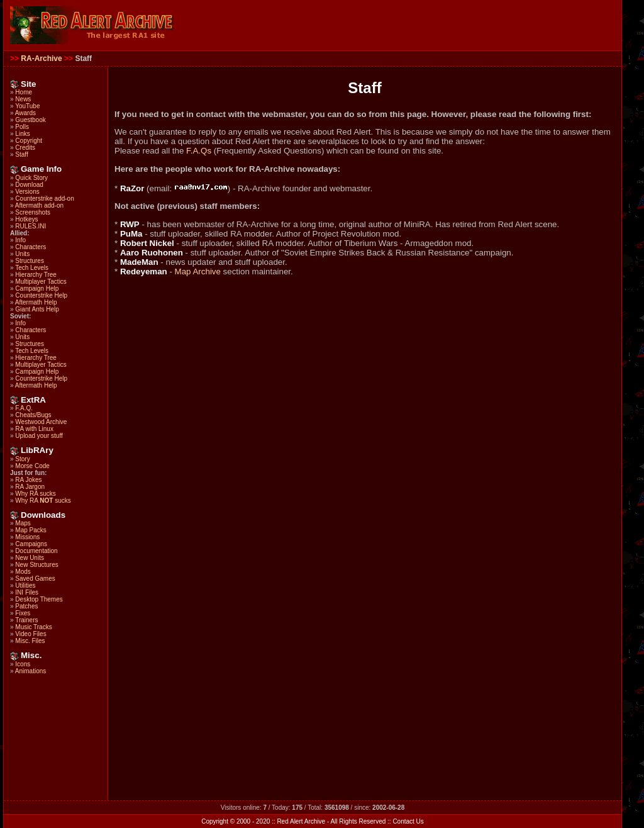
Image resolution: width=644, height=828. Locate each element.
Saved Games (35, 579)
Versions (27, 192)
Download (29, 185)
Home (24, 92)
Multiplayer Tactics (41, 282)
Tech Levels (32, 268)
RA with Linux (34, 429)
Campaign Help (37, 288)
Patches (26, 606)
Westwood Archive (41, 422)
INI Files (27, 592)
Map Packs (31, 530)
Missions (27, 537)
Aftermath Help (36, 302)
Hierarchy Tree (36, 275)
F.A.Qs (199, 151)
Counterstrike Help (41, 295)
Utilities (25, 585)
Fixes (23, 613)
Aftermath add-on (39, 205)
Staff (21, 154)
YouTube (27, 106)
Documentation (36, 551)
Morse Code (32, 466)
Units (22, 254)
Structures (30, 261)
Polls (22, 127)
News (23, 99)
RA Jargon (30, 487)
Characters (31, 247)
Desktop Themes (39, 599)
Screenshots (33, 212)
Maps (23, 523)
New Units (30, 558)
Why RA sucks (35, 494)
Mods (23, 572)
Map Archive (198, 271)
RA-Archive (41, 59)
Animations (31, 671)
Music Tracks (33, 627)
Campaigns (31, 544)
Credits (25, 148)
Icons (23, 664)
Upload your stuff (39, 436)
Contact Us (408, 821)
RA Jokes (28, 480)
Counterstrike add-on (44, 199)
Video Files (31, 634)
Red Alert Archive (301, 821)
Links (22, 134)
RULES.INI (31, 226)
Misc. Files (30, 641)
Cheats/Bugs (33, 415)
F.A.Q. (24, 408)
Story (22, 459)
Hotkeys (26, 219)
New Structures (36, 565)
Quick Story (31, 178)
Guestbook (30, 120)
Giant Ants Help (37, 309)
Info (20, 240)
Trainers (26, 620)
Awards (25, 113)
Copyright (29, 141)
